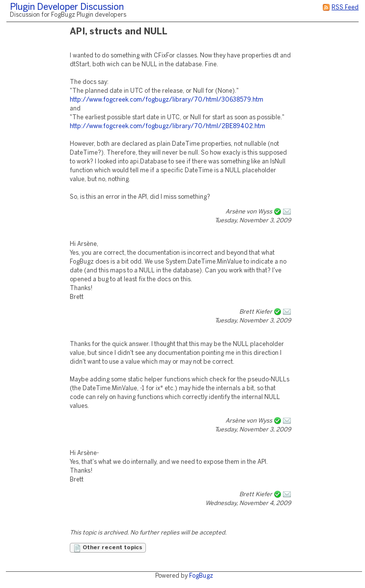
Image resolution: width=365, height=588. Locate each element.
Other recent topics (108, 548)
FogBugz (201, 576)
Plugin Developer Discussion (67, 8)
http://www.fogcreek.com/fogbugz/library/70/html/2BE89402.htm (168, 126)
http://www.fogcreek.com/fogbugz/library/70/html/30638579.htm (167, 100)
